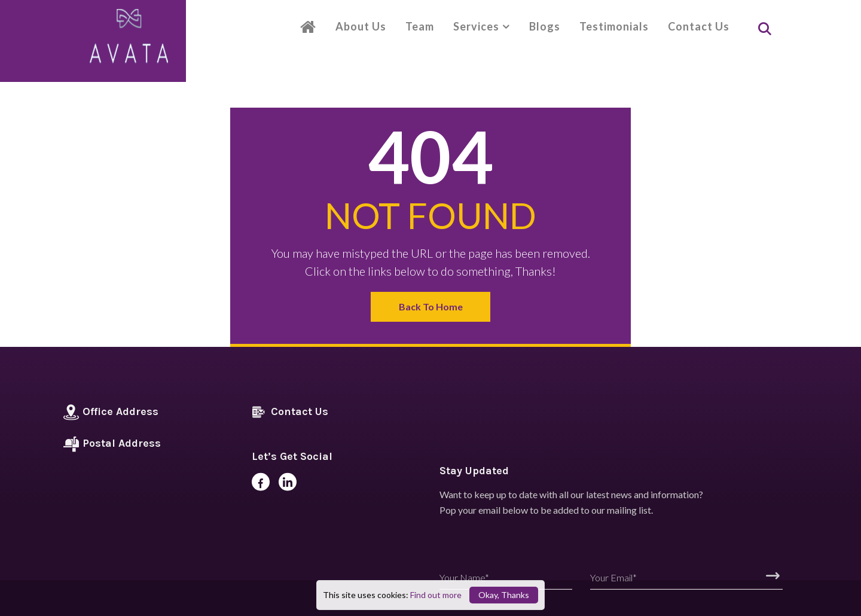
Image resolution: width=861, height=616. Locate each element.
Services (476, 26)
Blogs (545, 26)
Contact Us (699, 26)
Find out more (436, 595)
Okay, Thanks (504, 595)
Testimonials (614, 26)
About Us (361, 26)
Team (420, 26)
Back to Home (431, 307)
